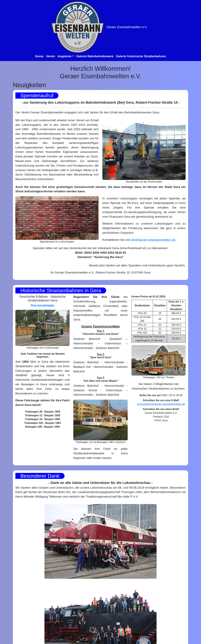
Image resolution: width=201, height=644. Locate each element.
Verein (51, 56)
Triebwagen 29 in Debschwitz (43, 348)
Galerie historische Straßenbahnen (141, 56)
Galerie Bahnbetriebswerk (95, 56)
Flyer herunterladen (42, 305)
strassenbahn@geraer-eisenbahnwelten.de (161, 404)
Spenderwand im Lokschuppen (57, 242)
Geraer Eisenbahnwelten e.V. (127, 27)
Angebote (65, 56)
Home (39, 56)
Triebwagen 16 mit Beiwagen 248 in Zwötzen (100, 442)
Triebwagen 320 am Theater (158, 377)
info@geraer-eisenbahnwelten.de (153, 240)
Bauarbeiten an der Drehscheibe (144, 182)
